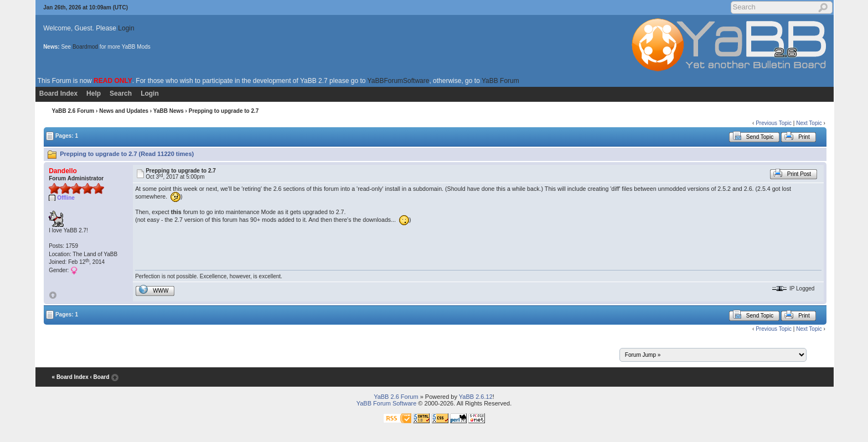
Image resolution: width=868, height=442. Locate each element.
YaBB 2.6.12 (476, 397)
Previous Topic (774, 123)
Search (121, 93)
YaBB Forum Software (387, 403)
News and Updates (124, 111)
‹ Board (99, 377)
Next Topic (809, 123)
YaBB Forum (500, 81)
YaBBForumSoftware (399, 81)
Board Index (58, 93)
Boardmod (85, 47)
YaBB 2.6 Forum (73, 111)
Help (94, 93)
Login (126, 28)
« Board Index (70, 377)
